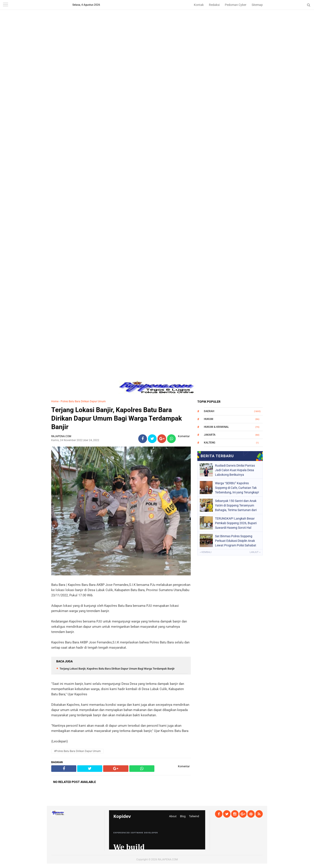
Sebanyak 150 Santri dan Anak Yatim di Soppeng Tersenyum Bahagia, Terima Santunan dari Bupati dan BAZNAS (236, 505)
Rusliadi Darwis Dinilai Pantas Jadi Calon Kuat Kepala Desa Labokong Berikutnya (235, 470)
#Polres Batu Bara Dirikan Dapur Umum (77, 751)
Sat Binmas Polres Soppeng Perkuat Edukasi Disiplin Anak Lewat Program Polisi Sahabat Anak (236, 541)
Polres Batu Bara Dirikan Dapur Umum (83, 401)
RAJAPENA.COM (168, 859)
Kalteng (210, 443)
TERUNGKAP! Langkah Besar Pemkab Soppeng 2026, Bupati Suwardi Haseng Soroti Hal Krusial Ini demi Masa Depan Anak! (236, 523)
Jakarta (210, 435)
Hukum (209, 419)
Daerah (209, 411)
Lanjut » (255, 552)
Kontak (199, 5)
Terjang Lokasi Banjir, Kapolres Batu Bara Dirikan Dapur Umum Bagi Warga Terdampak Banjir (117, 418)
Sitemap (257, 5)
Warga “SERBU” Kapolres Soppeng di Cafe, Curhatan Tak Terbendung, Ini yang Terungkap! (237, 488)
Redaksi (214, 5)
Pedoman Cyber (236, 5)
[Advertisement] (157, 31)
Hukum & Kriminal (216, 427)
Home (55, 401)
